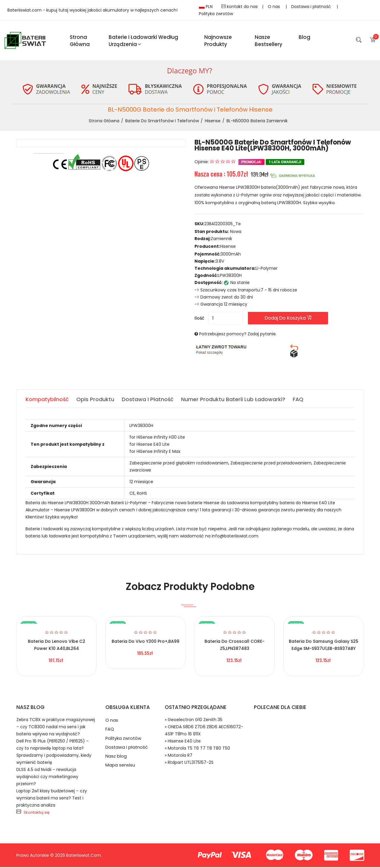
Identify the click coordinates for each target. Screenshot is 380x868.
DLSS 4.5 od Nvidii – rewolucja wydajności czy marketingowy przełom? (47, 777)
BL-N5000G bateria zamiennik (257, 122)
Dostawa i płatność (312, 7)
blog (304, 37)
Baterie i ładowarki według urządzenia (143, 41)
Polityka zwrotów (216, 14)
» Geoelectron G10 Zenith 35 (194, 721)
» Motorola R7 (179, 756)
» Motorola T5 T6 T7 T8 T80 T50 (197, 749)
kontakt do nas (240, 7)
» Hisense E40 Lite (183, 742)
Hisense (213, 122)
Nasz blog (116, 759)
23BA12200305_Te (223, 225)
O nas (274, 7)
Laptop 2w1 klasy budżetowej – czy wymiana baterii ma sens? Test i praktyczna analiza (52, 799)
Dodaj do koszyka (293, 319)
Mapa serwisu (120, 769)
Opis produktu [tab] (96, 400)
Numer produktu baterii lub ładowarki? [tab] (234, 400)
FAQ (110, 731)
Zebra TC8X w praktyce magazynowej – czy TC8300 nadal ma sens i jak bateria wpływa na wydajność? (56, 728)
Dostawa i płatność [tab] (148, 400)
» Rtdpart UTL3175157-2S (189, 763)
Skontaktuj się (37, 813)
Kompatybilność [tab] (47, 400)
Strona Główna (80, 41)
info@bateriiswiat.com (235, 537)
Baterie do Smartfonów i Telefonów (162, 122)
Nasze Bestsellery (269, 41)
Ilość (199, 319)
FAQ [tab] (299, 400)
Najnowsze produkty (218, 41)
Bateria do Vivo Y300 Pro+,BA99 (145, 642)
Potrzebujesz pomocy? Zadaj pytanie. (238, 335)
